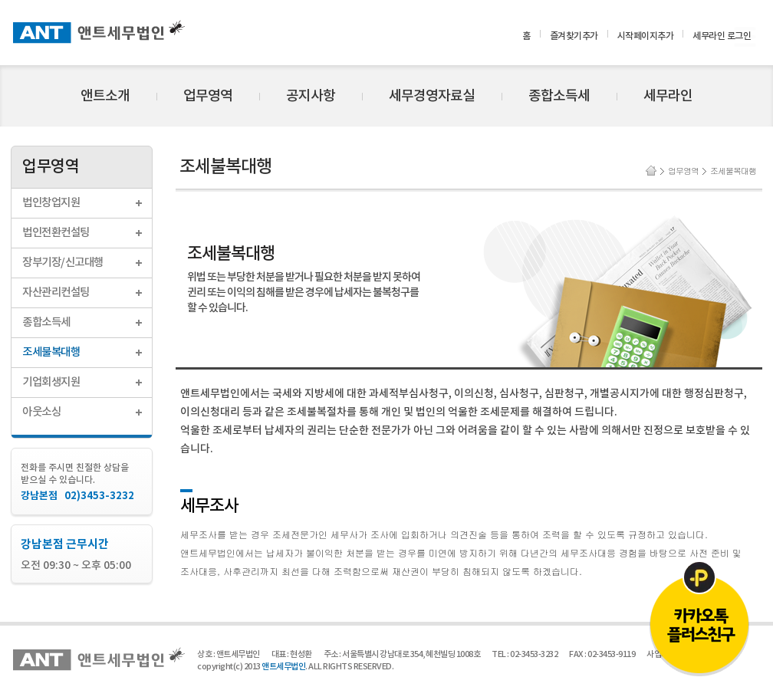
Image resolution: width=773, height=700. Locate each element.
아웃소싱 (41, 412)
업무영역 (208, 96)
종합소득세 (559, 96)
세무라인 (668, 96)
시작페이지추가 (646, 36)
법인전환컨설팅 (56, 233)
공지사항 (311, 96)
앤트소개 (105, 96)
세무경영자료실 (432, 96)
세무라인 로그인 (722, 36)
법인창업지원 (51, 203)
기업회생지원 (51, 382)
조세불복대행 (51, 352)
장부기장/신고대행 (63, 263)
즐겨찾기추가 (574, 36)
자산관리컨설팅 (56, 292)
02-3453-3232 (534, 654)
